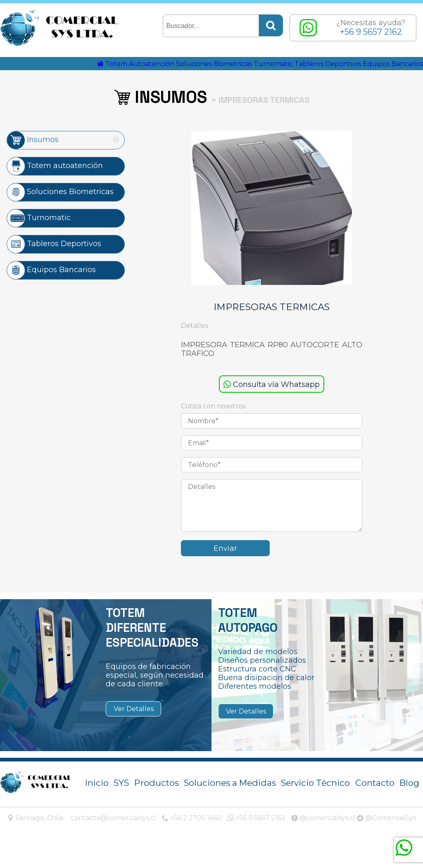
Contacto (375, 806)
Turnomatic (314, 74)
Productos (157, 806)
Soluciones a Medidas (230, 806)
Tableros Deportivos (382, 74)
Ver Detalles (134, 732)
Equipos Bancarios (384, 86)
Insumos (33, 162)
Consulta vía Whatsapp (272, 407)
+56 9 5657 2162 (256, 841)
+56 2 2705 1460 (192, 841)
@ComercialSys (386, 841)
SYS (121, 806)
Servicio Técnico (315, 806)
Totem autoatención (55, 189)
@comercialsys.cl (323, 841)
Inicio (97, 806)
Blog (409, 806)
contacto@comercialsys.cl (113, 841)
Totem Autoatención (148, 74)
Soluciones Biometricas (239, 74)
